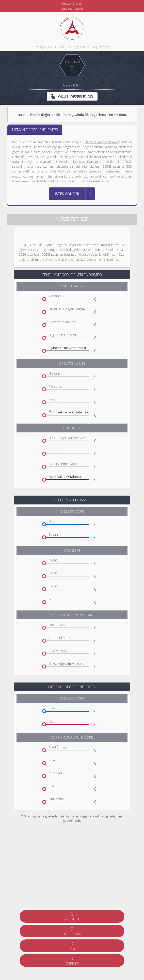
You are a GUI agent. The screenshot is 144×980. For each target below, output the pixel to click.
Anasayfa (40, 47)
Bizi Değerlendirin (78, 47)
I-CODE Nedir (56, 47)
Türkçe (66, 3)
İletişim (105, 47)
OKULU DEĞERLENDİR (72, 96)
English (77, 3)
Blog (95, 47)
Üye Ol (79, 8)
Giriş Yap (67, 8)
